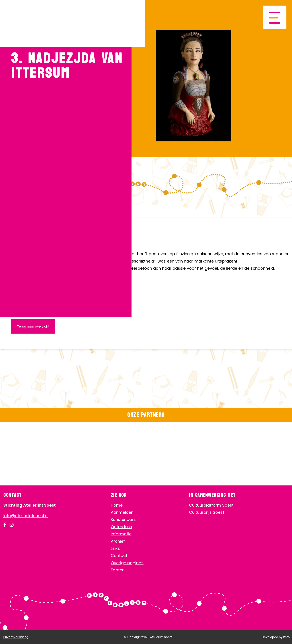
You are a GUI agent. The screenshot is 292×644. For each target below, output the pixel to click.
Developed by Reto (276, 637)
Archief (118, 541)
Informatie (121, 534)
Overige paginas (127, 563)
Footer (117, 570)
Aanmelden (122, 512)
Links (115, 548)
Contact (119, 555)
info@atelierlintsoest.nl (26, 516)
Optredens (121, 527)
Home (117, 505)
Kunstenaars (123, 519)
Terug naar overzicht (33, 326)
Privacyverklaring (16, 637)
